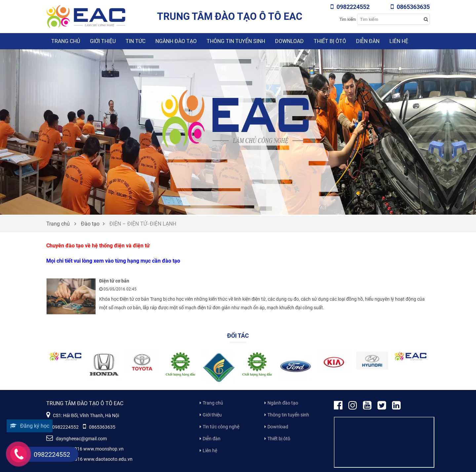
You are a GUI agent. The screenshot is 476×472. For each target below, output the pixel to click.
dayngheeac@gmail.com (77, 439)
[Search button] (426, 19)
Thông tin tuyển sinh (236, 41)
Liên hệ (399, 41)
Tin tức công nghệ (221, 427)
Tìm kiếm (348, 20)
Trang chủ (66, 41)
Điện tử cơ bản (114, 281)
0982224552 (350, 7)
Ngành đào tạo (176, 41)
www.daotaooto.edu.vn (108, 459)
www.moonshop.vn (103, 449)
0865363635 (410, 7)
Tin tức (136, 41)
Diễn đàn (368, 41)
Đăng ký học (30, 426)
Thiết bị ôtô (330, 41)
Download (289, 41)
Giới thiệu (103, 41)
